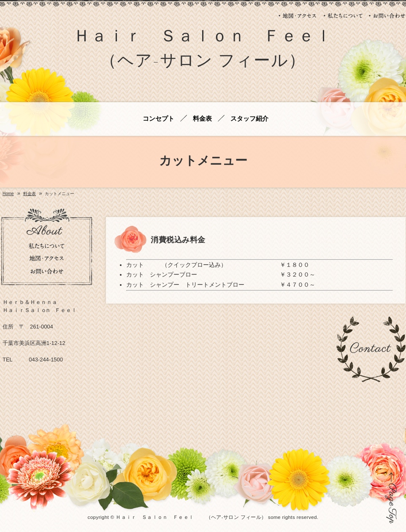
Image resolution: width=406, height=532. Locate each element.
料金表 (202, 119)
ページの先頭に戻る (391, 498)
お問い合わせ (387, 16)
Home (8, 194)
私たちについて (343, 16)
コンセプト (158, 119)
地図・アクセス (298, 16)
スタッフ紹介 (249, 119)
